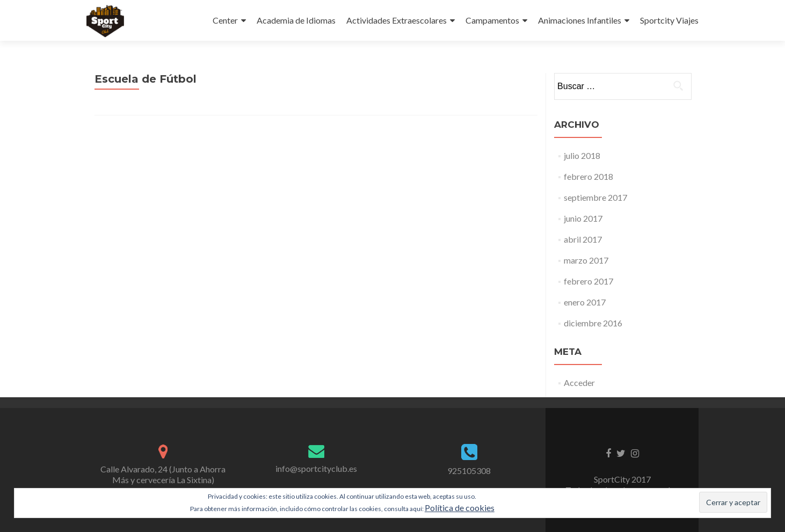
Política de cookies (460, 508)
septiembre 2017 (595, 197)
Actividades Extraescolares (397, 20)
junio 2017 (583, 218)
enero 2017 (585, 302)
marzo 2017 (586, 260)
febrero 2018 (588, 176)
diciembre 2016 (593, 323)
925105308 (469, 471)
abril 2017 (583, 239)
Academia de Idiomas (296, 20)
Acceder (579, 382)
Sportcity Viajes (669, 20)
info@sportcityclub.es (316, 468)
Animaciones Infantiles (580, 20)
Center (225, 20)
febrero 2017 (588, 281)
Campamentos (492, 20)
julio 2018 (582, 155)
